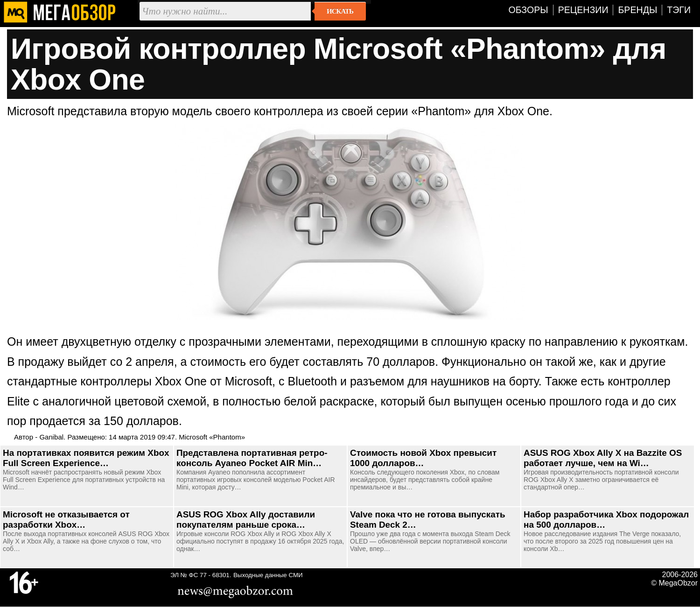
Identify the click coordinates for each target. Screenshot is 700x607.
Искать (340, 11)
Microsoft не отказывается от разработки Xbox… (66, 520)
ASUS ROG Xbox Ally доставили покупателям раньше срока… (246, 520)
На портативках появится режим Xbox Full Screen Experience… (86, 458)
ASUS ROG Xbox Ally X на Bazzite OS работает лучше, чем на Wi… (603, 458)
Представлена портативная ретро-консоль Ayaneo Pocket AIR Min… (252, 458)
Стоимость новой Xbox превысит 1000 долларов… (423, 458)
